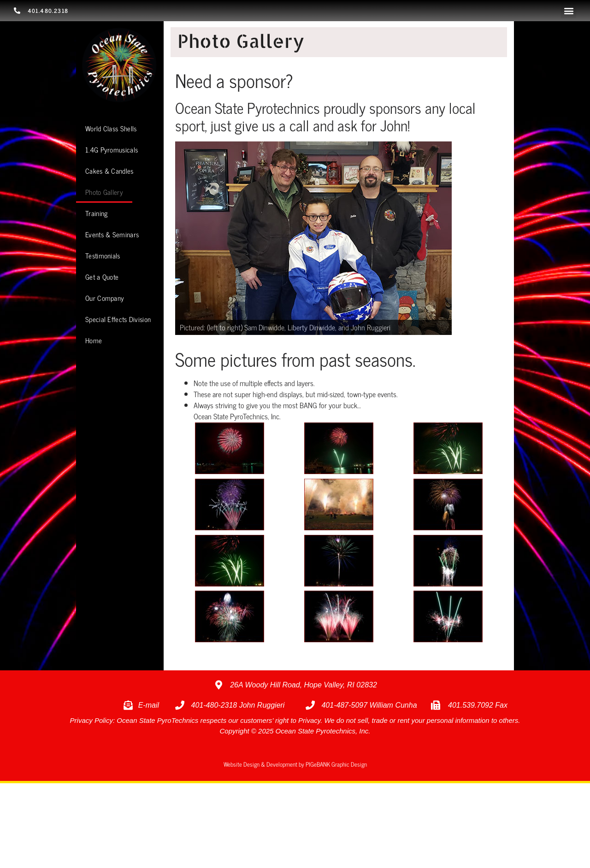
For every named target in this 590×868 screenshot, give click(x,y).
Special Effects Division (118, 319)
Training (96, 213)
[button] (569, 11)
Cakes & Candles (109, 171)
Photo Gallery (104, 192)
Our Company (105, 298)
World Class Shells (111, 128)
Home (94, 340)
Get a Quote (102, 277)
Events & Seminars (112, 234)
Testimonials (103, 255)
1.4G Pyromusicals (112, 150)
